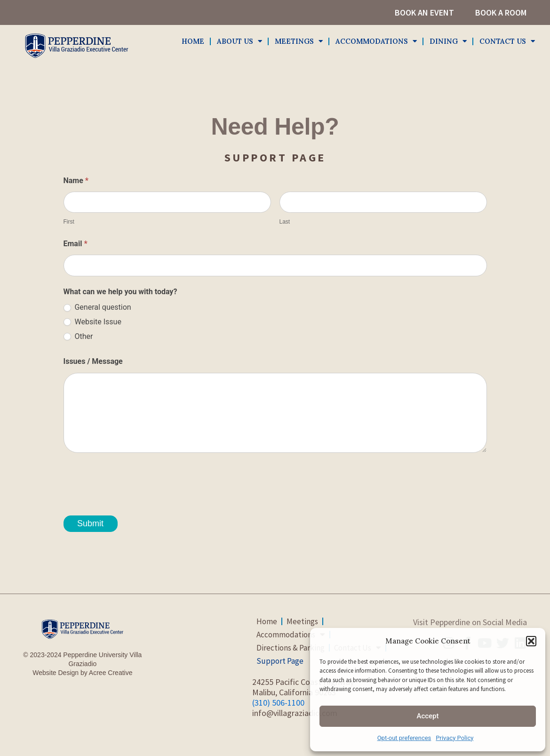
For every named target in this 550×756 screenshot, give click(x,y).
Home (193, 41)
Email (76, 244)
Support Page (280, 661)
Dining (448, 42)
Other (78, 336)
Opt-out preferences (404, 738)
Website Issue (92, 322)
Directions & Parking (291, 648)
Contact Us (507, 42)
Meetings (299, 42)
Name (76, 181)
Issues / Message (93, 361)
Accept (427, 716)
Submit (90, 523)
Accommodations (376, 42)
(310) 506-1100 (278, 703)
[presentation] (135, 481)
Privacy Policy (454, 738)
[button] (531, 641)
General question (97, 307)
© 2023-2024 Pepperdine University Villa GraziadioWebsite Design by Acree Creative (82, 663)
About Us (239, 42)
